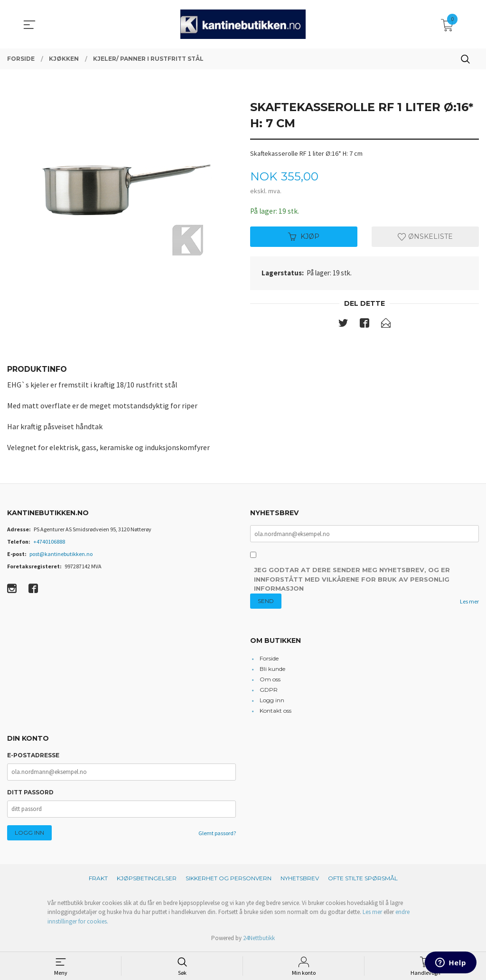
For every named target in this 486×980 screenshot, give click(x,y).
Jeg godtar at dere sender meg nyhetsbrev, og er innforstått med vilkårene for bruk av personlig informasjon (352, 580)
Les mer (469, 603)
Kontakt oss (276, 712)
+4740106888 (49, 542)
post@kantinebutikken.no (61, 555)
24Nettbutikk (259, 939)
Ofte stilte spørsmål (363, 879)
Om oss (270, 681)
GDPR (269, 691)
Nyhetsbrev (300, 879)
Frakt (98, 879)
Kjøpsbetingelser (147, 879)
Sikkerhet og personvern (229, 879)
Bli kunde (272, 670)
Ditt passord (30, 793)
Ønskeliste (425, 237)
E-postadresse (33, 756)
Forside (269, 660)
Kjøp (304, 237)
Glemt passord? (217, 834)
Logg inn (272, 702)
